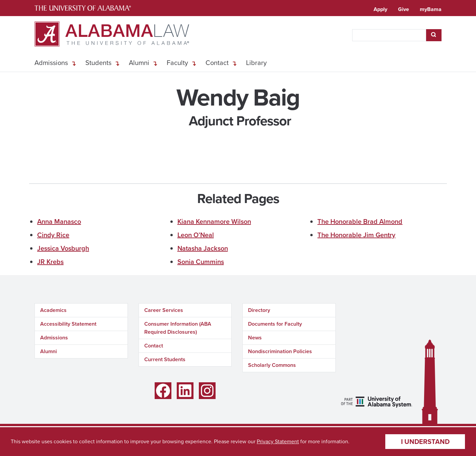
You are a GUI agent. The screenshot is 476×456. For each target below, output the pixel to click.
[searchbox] (389, 35)
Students (98, 63)
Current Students (165, 359)
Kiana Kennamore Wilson (214, 221)
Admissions (51, 63)
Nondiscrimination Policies (280, 351)
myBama (431, 9)
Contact (217, 63)
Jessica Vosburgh (63, 248)
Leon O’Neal (196, 235)
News (255, 338)
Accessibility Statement (68, 324)
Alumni (139, 63)
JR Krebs (50, 262)
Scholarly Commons (272, 365)
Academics (53, 310)
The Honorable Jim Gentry (356, 235)
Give (404, 9)
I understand (425, 442)
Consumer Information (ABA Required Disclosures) (178, 328)
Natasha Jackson (203, 248)
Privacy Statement (278, 441)
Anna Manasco (59, 221)
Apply (380, 9)
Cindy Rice (53, 235)
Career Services (164, 310)
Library (256, 63)
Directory (259, 310)
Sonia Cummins (201, 262)
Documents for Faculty (275, 324)
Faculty (177, 63)
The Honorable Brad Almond (360, 221)
